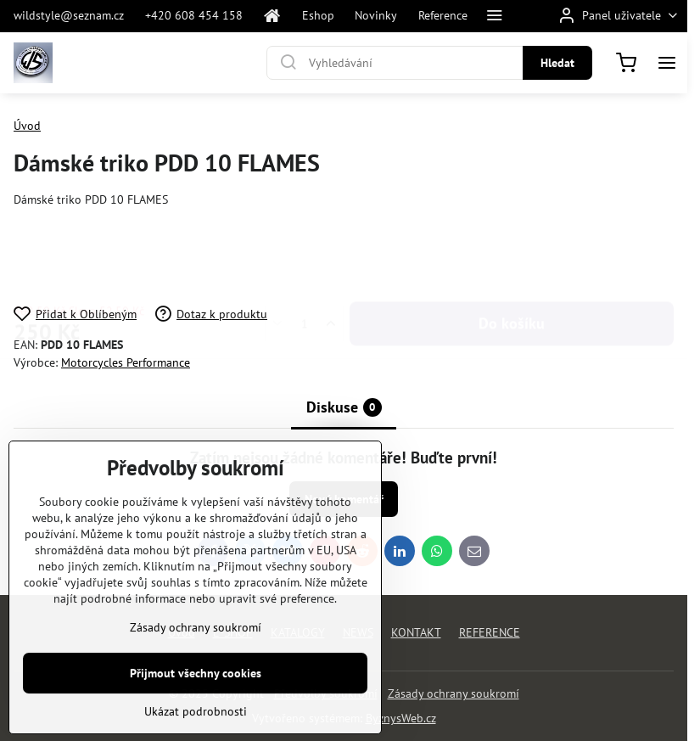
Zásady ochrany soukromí (454, 693)
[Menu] (667, 63)
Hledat (557, 63)
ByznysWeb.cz (401, 718)
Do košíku (512, 257)
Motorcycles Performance (126, 362)
